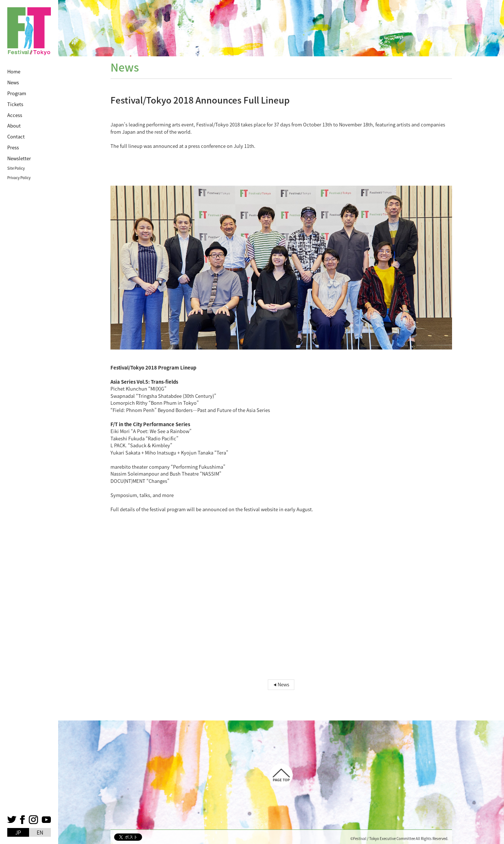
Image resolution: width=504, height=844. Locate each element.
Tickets (15, 104)
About (14, 126)
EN (40, 832)
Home (14, 71)
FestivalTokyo (29, 31)
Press (13, 147)
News (13, 82)
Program (17, 93)
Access (15, 115)
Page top (281, 775)
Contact (16, 136)
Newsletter (19, 158)
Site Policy (16, 168)
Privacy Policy (19, 177)
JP (18, 832)
